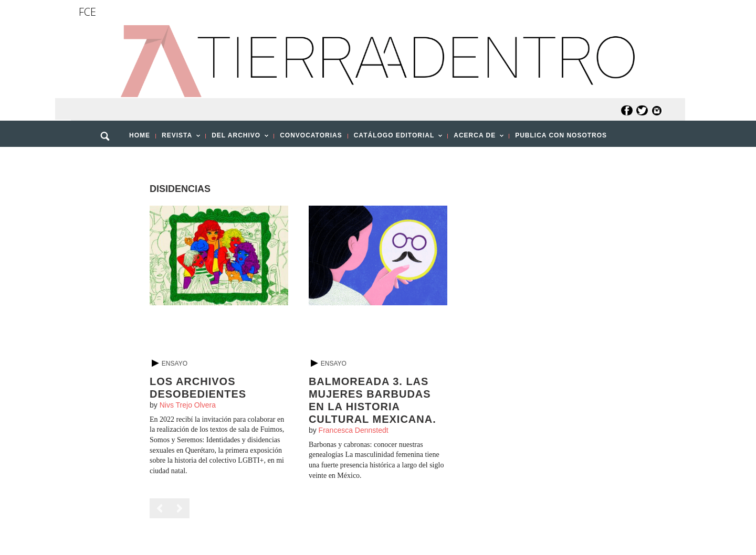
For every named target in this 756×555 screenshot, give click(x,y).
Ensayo (175, 364)
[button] (109, 159)
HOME (140, 135)
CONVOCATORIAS (311, 135)
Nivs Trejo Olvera (188, 405)
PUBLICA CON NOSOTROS (561, 135)
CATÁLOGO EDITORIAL (395, 138)
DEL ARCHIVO (237, 138)
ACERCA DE (476, 138)
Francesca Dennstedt (354, 430)
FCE (87, 12)
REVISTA (178, 138)
